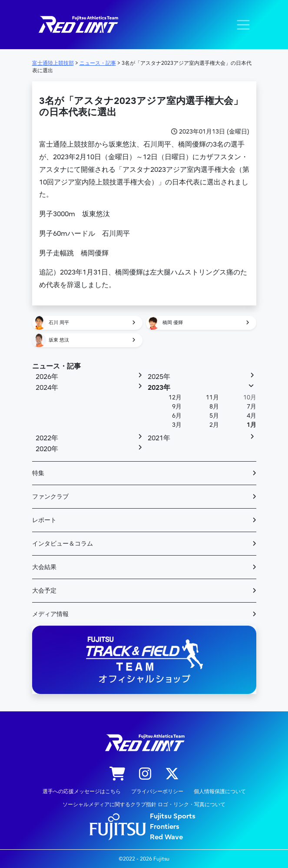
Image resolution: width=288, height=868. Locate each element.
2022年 (47, 438)
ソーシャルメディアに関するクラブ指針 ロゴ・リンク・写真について (144, 804)
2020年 (47, 449)
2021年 (159, 438)
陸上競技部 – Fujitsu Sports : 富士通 (78, 25)
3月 (177, 425)
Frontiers (165, 827)
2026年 (47, 377)
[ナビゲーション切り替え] (243, 25)
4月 (252, 416)
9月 (177, 407)
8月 (214, 407)
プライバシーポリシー (157, 791)
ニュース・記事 (56, 366)
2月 (214, 425)
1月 (252, 425)
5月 (214, 416)
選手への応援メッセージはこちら (82, 791)
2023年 (159, 388)
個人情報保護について (220, 791)
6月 (177, 416)
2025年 (159, 377)
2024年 (47, 388)
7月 (252, 407)
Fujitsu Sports (173, 816)
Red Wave (166, 837)
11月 (212, 397)
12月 (175, 397)
